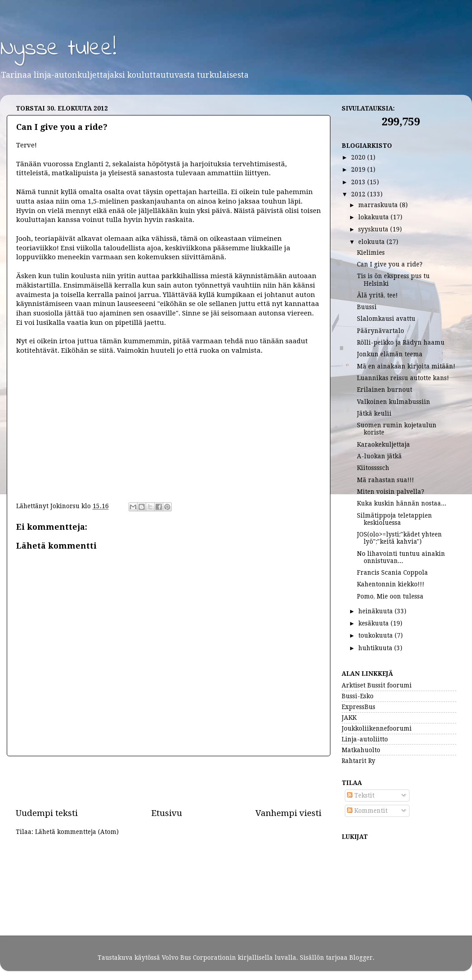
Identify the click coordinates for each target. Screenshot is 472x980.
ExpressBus (358, 707)
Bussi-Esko (358, 696)
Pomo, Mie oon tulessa (390, 596)
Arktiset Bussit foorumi (377, 685)
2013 (359, 182)
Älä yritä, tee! (377, 295)
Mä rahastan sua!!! (385, 480)
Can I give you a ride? (390, 264)
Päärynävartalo (381, 331)
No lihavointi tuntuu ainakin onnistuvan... (401, 557)
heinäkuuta (376, 611)
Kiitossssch (373, 468)
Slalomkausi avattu (386, 319)
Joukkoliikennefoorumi (377, 728)
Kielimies (371, 253)
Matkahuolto (361, 750)
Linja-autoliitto (365, 739)
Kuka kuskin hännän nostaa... (402, 503)
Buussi (367, 307)
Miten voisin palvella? (391, 492)
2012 (359, 194)
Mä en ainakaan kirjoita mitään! (406, 366)
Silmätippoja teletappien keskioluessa (394, 519)
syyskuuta (374, 229)
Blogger (361, 958)
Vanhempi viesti (288, 813)
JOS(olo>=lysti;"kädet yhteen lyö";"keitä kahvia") (399, 538)
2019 (359, 169)
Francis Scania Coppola (392, 572)
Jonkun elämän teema (390, 354)
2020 (359, 157)
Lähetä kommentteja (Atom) (77, 832)
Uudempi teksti (47, 813)
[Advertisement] (169, 782)
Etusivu (167, 813)
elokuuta (372, 242)
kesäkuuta (374, 623)
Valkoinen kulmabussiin (394, 402)
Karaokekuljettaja (383, 444)
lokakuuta (374, 217)
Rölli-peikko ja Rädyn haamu (401, 342)
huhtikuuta (376, 648)
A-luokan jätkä (379, 456)
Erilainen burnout (385, 390)
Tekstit (361, 795)
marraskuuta (379, 205)
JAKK (349, 718)
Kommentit (367, 811)
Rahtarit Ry (358, 761)
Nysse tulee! (58, 49)
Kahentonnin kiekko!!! (391, 584)
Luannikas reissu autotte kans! (403, 378)
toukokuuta (376, 635)
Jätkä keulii (374, 413)
